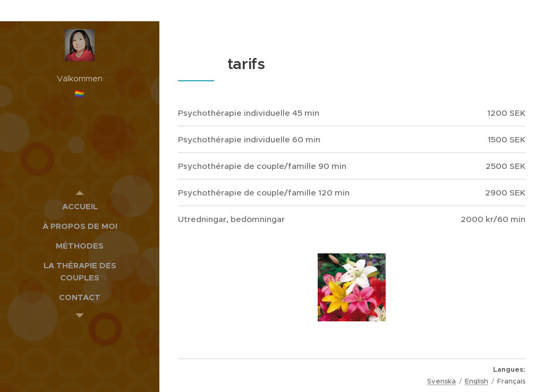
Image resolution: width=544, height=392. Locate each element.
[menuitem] (80, 206)
